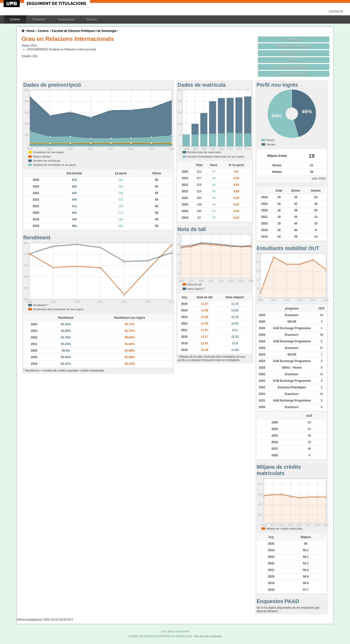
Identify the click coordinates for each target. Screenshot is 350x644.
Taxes (294, 60)
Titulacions (39, 19)
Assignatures (66, 19)
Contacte (336, 11)
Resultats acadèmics (294, 67)
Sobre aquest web (178, 631)
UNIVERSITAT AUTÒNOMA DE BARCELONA (165, 636)
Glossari (92, 19)
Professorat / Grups (294, 53)
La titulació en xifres (294, 74)
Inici (163, 631)
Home (31, 31)
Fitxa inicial (293, 39)
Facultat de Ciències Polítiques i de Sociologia (84, 31)
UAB (12, 4)
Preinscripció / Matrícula (294, 46)
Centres (15, 19)
